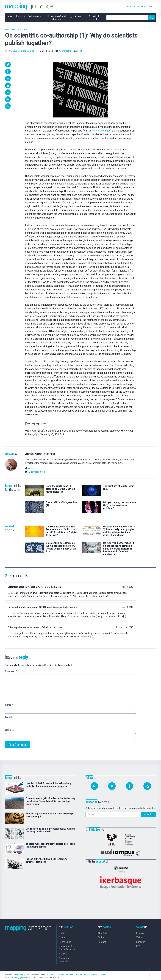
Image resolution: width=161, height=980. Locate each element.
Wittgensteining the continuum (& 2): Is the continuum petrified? (119, 505)
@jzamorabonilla (36, 472)
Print (79, 51)
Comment (11, 671)
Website (32, 468)
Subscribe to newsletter (66, 958)
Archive (63, 952)
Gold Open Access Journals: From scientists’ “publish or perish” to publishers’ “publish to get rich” (62, 531)
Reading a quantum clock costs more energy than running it (49, 815)
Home (62, 932)
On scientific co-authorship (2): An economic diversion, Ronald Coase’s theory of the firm (61, 547)
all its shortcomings (100, 131)
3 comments (65, 51)
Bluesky (140, 932)
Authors (102, 936)
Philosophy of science (16, 30)
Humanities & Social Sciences (67, 946)
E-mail (9, 717)
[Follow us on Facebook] (130, 786)
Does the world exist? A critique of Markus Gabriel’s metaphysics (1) (60, 489)
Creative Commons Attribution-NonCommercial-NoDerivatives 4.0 (77, 973)
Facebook (141, 941)
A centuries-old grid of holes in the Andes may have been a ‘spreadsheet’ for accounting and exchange (50, 801)
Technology (65, 941)
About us (102, 932)
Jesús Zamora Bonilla (22, 51)
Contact (102, 941)
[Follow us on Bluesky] (94, 786)
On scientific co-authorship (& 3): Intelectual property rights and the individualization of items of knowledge (119, 531)
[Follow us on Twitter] (112, 786)
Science (63, 936)
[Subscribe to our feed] (147, 786)
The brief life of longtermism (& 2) (119, 488)
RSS (138, 945)
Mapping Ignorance (24, 973)
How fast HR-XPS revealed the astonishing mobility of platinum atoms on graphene (48, 785)
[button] (8, 64)
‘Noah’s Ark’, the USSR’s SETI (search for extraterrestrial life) (47, 860)
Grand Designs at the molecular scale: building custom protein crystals (50, 830)
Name (9, 705)
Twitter (140, 936)
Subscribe (148, 815)
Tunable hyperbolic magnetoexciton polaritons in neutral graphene (50, 845)
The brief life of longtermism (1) (61, 504)
